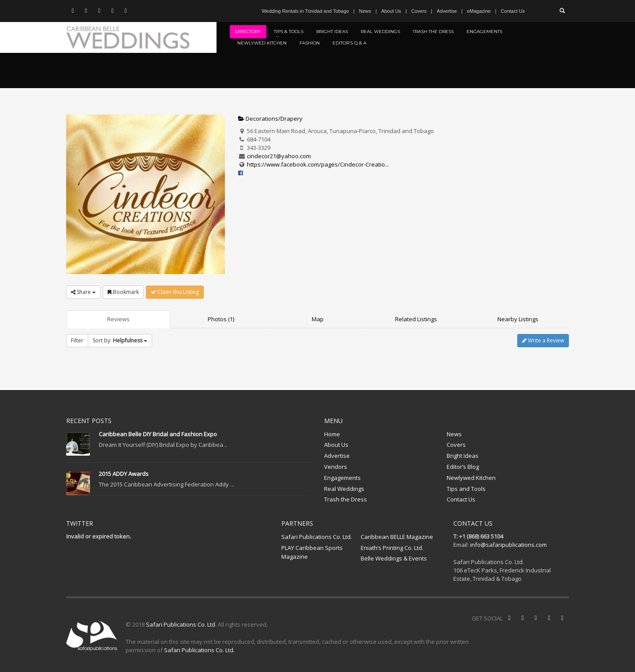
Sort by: (120, 340)
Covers (419, 11)
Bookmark (123, 292)
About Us (391, 11)
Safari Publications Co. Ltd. (317, 537)
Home (332, 434)
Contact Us (513, 11)
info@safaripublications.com (508, 545)
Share (83, 292)
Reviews (118, 319)
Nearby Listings (518, 319)
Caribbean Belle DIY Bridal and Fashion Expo (158, 434)
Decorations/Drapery (270, 119)
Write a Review (543, 340)
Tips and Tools (466, 489)
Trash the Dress (346, 499)
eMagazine (479, 11)
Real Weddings (344, 489)
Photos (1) (221, 319)
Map (318, 319)
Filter (77, 340)
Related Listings (416, 319)
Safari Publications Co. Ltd (181, 624)
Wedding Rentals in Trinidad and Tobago (305, 11)
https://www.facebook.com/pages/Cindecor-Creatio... (318, 164)
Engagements (342, 478)
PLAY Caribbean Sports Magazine (312, 552)
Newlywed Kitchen (471, 478)
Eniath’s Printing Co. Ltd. (392, 548)
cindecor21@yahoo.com (279, 156)
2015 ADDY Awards (124, 474)
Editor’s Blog (463, 467)
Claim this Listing (175, 292)
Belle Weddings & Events (394, 558)
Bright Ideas (463, 456)
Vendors (336, 467)
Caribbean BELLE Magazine (397, 537)
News (365, 11)
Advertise (447, 11)
